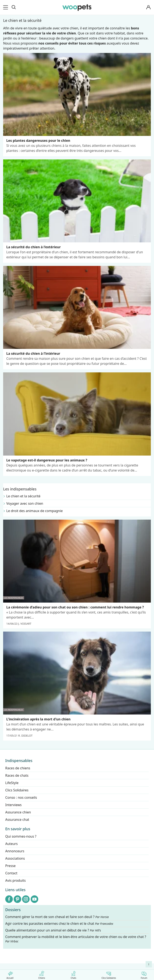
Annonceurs (15, 851)
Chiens (42, 974)
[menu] (6, 7)
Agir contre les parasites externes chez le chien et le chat (59, 924)
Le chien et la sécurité (23, 496)
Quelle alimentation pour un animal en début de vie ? (53, 930)
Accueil (10, 974)
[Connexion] (149, 7)
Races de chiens (18, 768)
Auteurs (11, 844)
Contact (11, 873)
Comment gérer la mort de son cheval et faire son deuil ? (57, 917)
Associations (15, 858)
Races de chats (17, 775)
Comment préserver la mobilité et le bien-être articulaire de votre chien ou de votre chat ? (76, 939)
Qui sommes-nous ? (21, 836)
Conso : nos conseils (21, 797)
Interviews (13, 805)
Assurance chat (17, 820)
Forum (144, 974)
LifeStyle (12, 783)
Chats (73, 974)
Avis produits (15, 880)
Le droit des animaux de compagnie (35, 511)
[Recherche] (14, 7)
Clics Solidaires (109, 974)
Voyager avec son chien (25, 503)
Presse (10, 866)
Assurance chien (18, 812)
